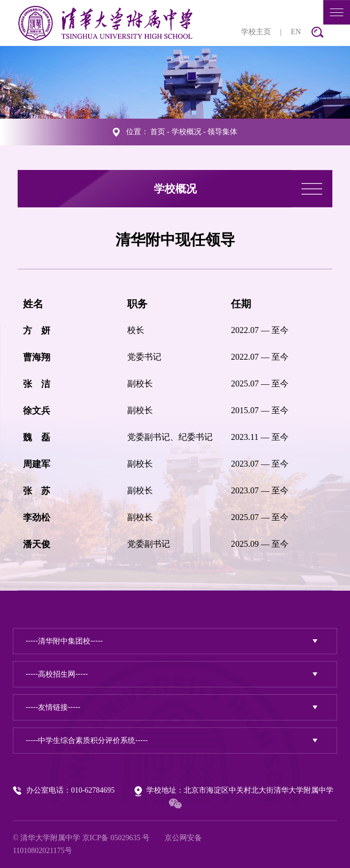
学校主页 (256, 32)
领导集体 (222, 132)
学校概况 (186, 132)
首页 (158, 132)
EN (296, 32)
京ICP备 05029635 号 (116, 838)
